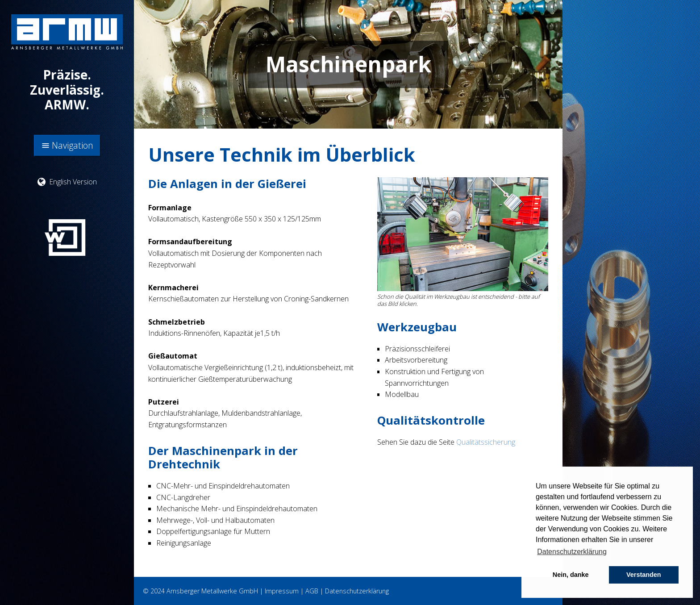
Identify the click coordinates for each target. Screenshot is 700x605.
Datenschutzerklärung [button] (572, 552)
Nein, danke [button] (571, 575)
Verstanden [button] (644, 575)
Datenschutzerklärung (357, 591)
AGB (312, 591)
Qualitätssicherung (486, 442)
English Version (67, 182)
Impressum (282, 591)
